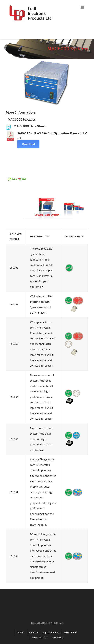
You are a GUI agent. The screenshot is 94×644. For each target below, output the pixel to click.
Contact (21, 632)
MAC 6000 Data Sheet (30, 126)
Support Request (51, 632)
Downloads (58, 637)
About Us (34, 632)
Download (28, 144)
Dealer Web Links (39, 637)
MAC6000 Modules (22, 120)
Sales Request (71, 632)
